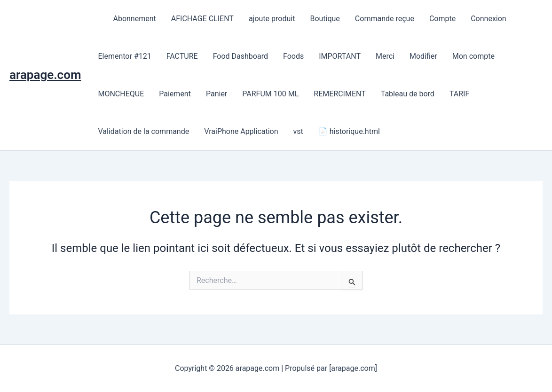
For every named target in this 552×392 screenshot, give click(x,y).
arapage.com (45, 75)
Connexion (488, 19)
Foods (293, 56)
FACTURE (182, 56)
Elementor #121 (124, 56)
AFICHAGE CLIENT (202, 19)
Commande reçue (385, 19)
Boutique (325, 19)
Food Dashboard (241, 56)
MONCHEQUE (121, 94)
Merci (385, 56)
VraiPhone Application (241, 131)
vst (298, 131)
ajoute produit (272, 19)
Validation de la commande (143, 131)
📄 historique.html (349, 131)
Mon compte (473, 56)
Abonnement (134, 19)
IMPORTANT (340, 56)
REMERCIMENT (339, 94)
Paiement (175, 94)
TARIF (459, 94)
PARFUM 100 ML (270, 94)
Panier (217, 94)
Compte (442, 19)
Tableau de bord (408, 94)
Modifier (423, 56)
